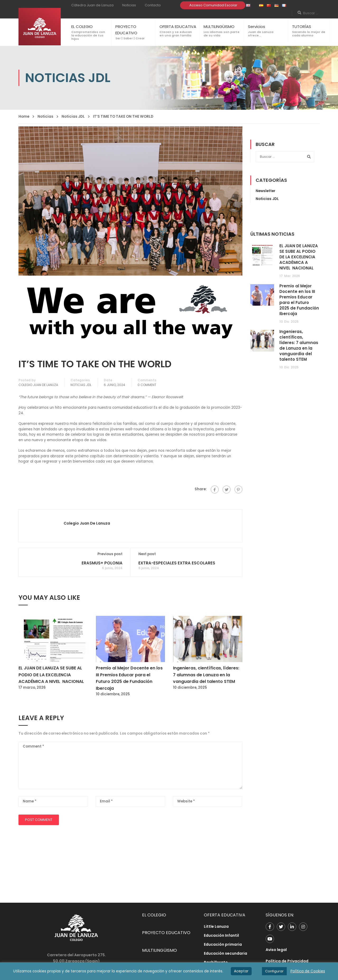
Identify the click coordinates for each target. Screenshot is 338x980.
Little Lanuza (216, 926)
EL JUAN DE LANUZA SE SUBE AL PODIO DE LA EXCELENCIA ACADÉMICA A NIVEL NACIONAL (51, 675)
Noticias (129, 5)
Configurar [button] (274, 971)
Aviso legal (276, 950)
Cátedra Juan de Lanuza (92, 5)
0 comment (147, 385)
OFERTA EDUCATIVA (178, 27)
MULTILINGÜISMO (219, 27)
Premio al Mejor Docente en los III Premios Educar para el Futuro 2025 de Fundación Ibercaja (299, 300)
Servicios (257, 27)
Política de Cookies (308, 971)
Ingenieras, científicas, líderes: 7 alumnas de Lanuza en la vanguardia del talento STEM (206, 675)
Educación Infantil (221, 935)
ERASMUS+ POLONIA (102, 563)
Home (24, 116)
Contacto (153, 5)
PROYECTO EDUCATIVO (166, 933)
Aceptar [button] (241, 971)
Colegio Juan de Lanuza (38, 385)
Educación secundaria (226, 953)
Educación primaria (223, 944)
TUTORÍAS (302, 27)
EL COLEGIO (82, 27)
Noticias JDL (73, 116)
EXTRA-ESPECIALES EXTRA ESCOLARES (177, 563)
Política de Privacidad (287, 961)
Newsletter (266, 191)
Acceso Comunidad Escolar (213, 5)
